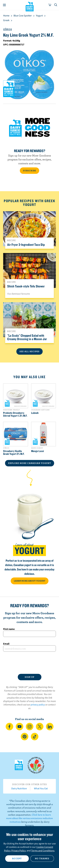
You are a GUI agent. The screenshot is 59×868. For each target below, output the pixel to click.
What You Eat (41, 788)
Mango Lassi (38, 451)
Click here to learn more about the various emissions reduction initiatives (29, 818)
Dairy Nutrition (19, 788)
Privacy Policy (18, 850)
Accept (17, 858)
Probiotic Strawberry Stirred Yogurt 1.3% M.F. (15, 414)
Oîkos (8, 29)
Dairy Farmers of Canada (29, 6)
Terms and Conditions (43, 850)
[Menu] (4, 5)
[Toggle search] (56, 5)
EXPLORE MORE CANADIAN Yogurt (30, 463)
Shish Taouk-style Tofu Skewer (26, 286)
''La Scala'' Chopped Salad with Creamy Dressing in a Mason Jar (27, 337)
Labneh (35, 413)
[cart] (50, 5)
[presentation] (29, 663)
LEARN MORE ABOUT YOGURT (30, 581)
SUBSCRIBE (29, 171)
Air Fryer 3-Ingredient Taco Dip (26, 245)
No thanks (42, 858)
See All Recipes (29, 351)
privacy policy (38, 705)
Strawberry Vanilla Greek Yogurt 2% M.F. (14, 452)
